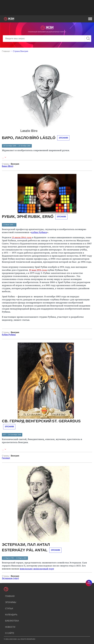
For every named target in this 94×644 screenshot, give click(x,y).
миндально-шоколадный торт (37, 569)
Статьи (9, 609)
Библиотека (12, 621)
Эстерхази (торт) (10, 578)
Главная (6, 51)
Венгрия (15, 164)
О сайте (10, 633)
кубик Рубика (39, 232)
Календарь (11, 615)
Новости (10, 627)
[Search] (47, 39)
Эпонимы (11, 602)
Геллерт (6, 458)
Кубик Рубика (9, 335)
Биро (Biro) (8, 166)
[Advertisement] (47, 8)
